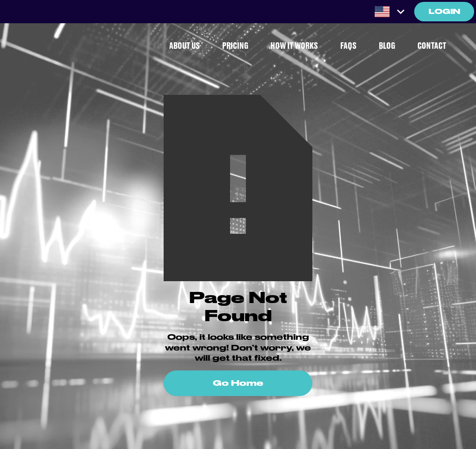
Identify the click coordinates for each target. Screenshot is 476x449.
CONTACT (432, 46)
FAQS (348, 46)
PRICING (235, 46)
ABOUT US (185, 46)
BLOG (387, 46)
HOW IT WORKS (294, 46)
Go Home (238, 383)
